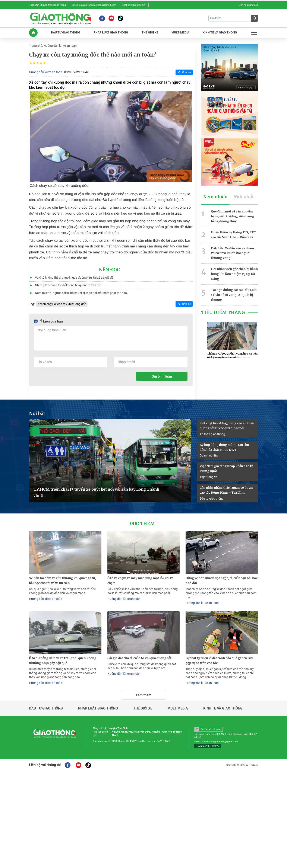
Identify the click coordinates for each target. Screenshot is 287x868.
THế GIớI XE (150, 33)
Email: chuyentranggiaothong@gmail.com (94, 5)
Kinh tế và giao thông (223, 708)
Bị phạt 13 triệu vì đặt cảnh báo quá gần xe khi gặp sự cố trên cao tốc (219, 660)
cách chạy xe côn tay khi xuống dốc (63, 304)
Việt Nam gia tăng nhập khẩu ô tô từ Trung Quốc (226, 468)
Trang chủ (36, 46)
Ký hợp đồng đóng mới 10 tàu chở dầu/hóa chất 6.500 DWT (224, 447)
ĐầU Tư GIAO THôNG (66, 33)
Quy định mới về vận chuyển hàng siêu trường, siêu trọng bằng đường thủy (233, 216)
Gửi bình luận (162, 376)
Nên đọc (109, 270)
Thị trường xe (208, 477)
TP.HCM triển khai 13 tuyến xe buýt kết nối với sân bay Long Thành (96, 489)
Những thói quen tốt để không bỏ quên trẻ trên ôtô (68, 285)
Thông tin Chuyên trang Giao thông (47, 5)
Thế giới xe (143, 708)
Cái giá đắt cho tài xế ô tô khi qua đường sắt (139, 658)
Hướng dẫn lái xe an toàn (60, 46)
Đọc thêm (142, 523)
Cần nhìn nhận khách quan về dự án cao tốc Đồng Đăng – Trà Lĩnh (226, 490)
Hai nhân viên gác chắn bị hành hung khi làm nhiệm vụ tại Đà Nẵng (234, 273)
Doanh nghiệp (209, 455)
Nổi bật (37, 413)
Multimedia (178, 708)
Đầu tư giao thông (212, 498)
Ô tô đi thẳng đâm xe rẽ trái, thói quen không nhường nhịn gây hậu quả (63, 660)
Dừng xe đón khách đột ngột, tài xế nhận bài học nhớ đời (222, 580)
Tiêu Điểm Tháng (223, 312)
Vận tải (38, 495)
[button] (211, 358)
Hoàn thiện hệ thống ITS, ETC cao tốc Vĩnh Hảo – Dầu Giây (233, 234)
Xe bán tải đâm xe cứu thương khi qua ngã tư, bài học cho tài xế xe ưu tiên (63, 580)
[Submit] (255, 18)
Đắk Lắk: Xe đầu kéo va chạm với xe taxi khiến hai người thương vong (232, 253)
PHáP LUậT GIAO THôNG (111, 33)
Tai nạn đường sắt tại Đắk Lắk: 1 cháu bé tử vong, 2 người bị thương (234, 294)
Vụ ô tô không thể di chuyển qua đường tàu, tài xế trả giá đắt (75, 277)
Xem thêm (143, 694)
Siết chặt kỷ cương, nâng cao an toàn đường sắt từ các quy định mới (227, 425)
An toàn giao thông (212, 434)
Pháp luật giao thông (98, 708)
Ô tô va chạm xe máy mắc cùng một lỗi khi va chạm (140, 580)
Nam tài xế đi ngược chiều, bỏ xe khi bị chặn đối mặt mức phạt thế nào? (82, 293)
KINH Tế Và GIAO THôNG (220, 33)
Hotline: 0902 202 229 (134, 5)
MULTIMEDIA (180, 33)
